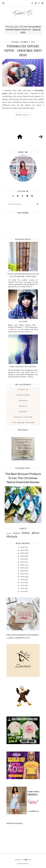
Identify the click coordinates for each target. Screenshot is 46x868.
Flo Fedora (23, 321)
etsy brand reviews (23, 423)
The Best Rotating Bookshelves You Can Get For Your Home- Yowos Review (23, 275)
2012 (23, 588)
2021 (22, 562)
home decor (23, 395)
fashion (23, 401)
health (23, 412)
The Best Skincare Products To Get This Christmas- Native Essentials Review (23, 478)
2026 (23, 547)
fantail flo (20, 860)
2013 (23, 585)
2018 (22, 571)
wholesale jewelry (15, 823)
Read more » (23, 115)
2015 (23, 580)
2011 (23, 591)
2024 (22, 553)
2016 (22, 577)
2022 (23, 559)
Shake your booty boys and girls (23, 366)
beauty (23, 406)
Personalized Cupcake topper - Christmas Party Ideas (23, 50)
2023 (22, 556)
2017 (22, 574)
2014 (23, 582)
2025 (22, 550)
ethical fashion (23, 417)
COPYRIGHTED (23, 864)
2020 (22, 565)
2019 (22, 568)
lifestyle (23, 389)
